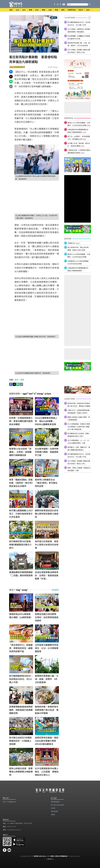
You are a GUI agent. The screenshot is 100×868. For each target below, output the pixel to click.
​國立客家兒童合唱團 (57, 805)
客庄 (17, 380)
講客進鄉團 (54, 811)
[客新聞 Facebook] (55, 4)
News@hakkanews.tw (14, 830)
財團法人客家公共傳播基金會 (59, 856)
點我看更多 (55, 590)
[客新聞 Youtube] (64, 4)
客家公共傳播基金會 (9, 802)
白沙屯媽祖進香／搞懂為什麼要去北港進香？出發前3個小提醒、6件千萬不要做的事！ (79, 427)
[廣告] (78, 79)
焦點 (22, 380)
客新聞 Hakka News (40, 856)
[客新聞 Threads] (61, 4)
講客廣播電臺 (55, 802)
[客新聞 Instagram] (58, 4)
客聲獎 (53, 815)
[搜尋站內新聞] (78, 4)
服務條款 (50, 859)
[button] (90, 4)
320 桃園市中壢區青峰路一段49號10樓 (19, 823)
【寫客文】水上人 (74, 243)
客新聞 (53, 808)
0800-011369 (11, 826)
